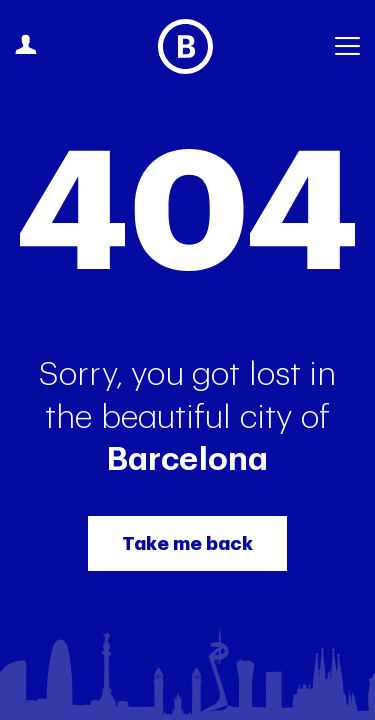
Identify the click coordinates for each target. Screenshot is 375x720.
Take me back (187, 543)
